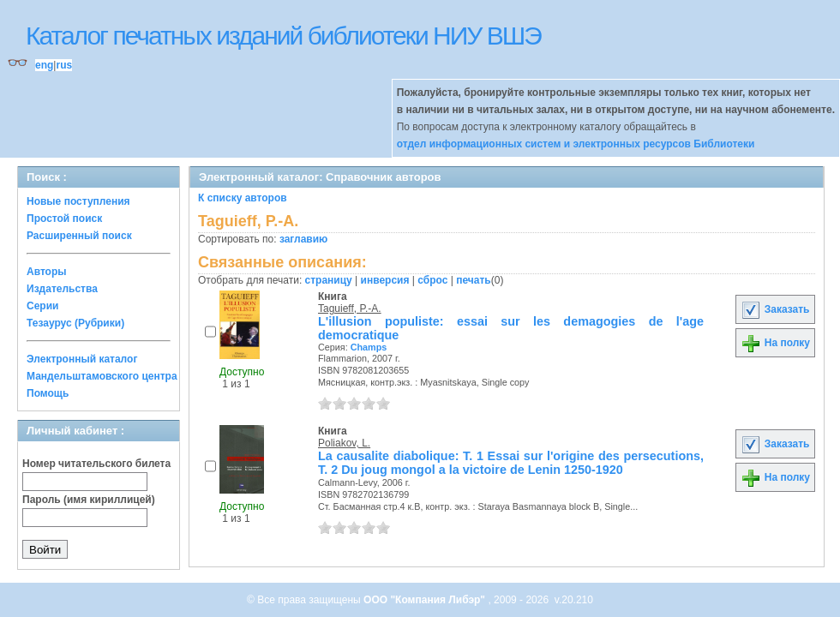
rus (64, 65)
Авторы (47, 272)
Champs (369, 347)
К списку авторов (243, 198)
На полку (775, 343)
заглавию (303, 239)
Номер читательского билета (96, 464)
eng (44, 65)
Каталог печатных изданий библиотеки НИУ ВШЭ (283, 36)
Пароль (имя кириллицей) (89, 500)
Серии (42, 306)
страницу (329, 280)
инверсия (385, 280)
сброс (432, 280)
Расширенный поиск (79, 236)
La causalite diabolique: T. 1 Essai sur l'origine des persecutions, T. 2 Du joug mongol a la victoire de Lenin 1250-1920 (511, 463)
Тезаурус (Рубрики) (75, 323)
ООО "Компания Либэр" (426, 600)
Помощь (48, 393)
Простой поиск (64, 219)
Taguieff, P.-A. (350, 308)
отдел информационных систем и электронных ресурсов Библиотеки (576, 144)
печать (474, 280)
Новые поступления (78, 201)
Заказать (775, 309)
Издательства (62, 289)
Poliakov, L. (344, 443)
